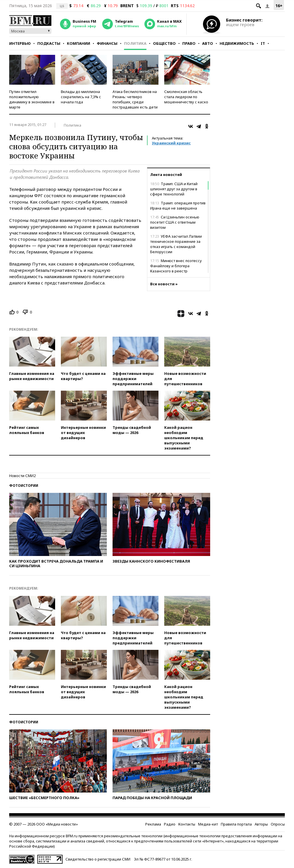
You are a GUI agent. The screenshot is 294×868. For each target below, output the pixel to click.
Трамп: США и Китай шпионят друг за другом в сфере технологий (174, 189)
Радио (170, 824)
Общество (164, 43)
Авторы (261, 824)
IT (263, 43)
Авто (208, 43)
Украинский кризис (171, 143)
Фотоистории (24, 486)
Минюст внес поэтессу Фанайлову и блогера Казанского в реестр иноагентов (176, 268)
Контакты (187, 824)
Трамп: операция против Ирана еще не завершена (178, 206)
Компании (79, 43)
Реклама (153, 824)
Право (189, 43)
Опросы (278, 824)
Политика (135, 43)
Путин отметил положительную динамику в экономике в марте (32, 99)
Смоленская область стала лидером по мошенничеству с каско (186, 97)
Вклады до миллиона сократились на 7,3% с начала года (81, 97)
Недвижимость (237, 43)
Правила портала (236, 824)
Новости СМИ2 (22, 476)
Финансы (107, 43)
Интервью (20, 43)
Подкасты (49, 43)
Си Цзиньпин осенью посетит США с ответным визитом (175, 222)
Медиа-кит (208, 824)
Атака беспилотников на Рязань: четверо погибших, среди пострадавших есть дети (135, 99)
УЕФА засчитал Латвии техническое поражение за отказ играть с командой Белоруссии (176, 244)
